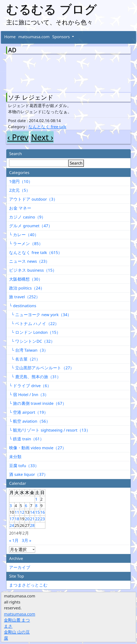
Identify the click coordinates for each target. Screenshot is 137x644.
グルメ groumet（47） (31, 226)
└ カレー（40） (24, 235)
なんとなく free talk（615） (36, 252)
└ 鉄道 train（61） (26, 439)
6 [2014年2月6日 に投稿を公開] (26, 506)
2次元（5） (20, 190)
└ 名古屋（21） (25, 359)
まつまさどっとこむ (28, 585)
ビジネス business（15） (33, 270)
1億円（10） (21, 181)
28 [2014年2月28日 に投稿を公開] (32, 525)
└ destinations (23, 306)
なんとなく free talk (47, 127)
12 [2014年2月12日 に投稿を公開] (22, 512)
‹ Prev (18, 137)
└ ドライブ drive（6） (30, 386)
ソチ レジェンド (31, 97)
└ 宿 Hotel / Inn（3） (29, 395)
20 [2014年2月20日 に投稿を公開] (27, 519)
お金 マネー (20, 208)
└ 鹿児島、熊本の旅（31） (35, 377)
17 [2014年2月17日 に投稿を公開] (12, 519)
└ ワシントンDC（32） (32, 341)
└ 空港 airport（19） (29, 412)
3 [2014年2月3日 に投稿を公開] (11, 506)
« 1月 (14, 540)
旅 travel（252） (25, 297)
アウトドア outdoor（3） (33, 199)
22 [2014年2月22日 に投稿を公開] (37, 519)
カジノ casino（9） (27, 217)
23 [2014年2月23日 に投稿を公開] (43, 519)
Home (10, 37)
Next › (42, 137)
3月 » (26, 540)
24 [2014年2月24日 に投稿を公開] (12, 525)
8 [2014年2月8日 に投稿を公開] (36, 506)
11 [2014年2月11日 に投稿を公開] (17, 512)
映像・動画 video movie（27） (38, 448)
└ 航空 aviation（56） (30, 421)
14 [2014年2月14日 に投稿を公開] (32, 512)
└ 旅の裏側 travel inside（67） (38, 403)
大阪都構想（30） (26, 279)
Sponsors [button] (62, 37)
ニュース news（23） (29, 261)
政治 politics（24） (27, 288)
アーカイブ (20, 567)
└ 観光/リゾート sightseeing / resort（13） (50, 430)
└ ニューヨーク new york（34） (40, 315)
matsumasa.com (34, 37)
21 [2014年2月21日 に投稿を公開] (32, 519)
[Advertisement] (27, 72)
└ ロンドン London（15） (35, 332)
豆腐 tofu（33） (24, 466)
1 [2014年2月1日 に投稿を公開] (36, 499)
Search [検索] (76, 163)
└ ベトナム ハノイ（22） (34, 324)
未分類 (15, 457)
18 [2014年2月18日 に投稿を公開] (17, 519)
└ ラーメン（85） (26, 244)
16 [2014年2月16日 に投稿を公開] (43, 512)
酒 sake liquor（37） (28, 474)
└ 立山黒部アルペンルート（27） (42, 368)
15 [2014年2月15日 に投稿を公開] (37, 512)
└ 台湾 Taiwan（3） (29, 350)
